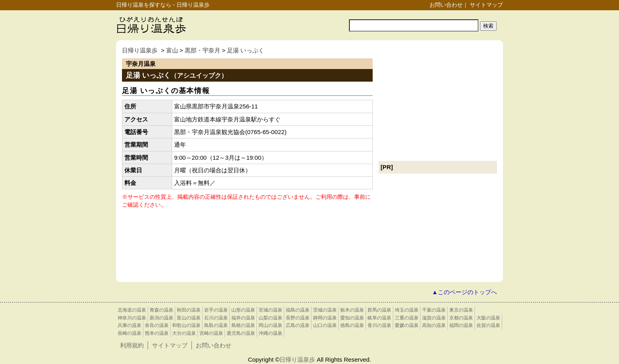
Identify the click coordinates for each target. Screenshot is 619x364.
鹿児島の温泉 (241, 333)
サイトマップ (486, 5)
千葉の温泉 (434, 310)
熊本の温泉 (157, 333)
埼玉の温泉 (407, 310)
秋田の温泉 (189, 310)
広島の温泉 (298, 325)
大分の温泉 (184, 333)
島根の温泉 (243, 325)
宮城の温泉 (270, 310)
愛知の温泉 (352, 318)
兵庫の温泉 (129, 325)
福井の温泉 (243, 318)
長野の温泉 (298, 318)
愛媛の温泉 (407, 325)
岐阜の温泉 (379, 318)
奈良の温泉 (157, 325)
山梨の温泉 (270, 318)
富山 (172, 50)
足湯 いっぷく (246, 50)
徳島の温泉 (352, 325)
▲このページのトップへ (464, 292)
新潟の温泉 (161, 318)
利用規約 (132, 345)
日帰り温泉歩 (140, 50)
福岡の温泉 (461, 325)
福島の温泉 (298, 310)
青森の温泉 (161, 310)
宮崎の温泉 (211, 333)
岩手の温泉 (216, 310)
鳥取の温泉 (216, 325)
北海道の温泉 (132, 310)
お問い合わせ (446, 5)
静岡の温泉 (325, 318)
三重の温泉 (407, 318)
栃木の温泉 (352, 310)
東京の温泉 (461, 310)
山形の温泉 (243, 310)
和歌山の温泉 (186, 325)
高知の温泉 (434, 325)
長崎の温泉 (129, 333)
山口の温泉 (325, 325)
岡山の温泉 (270, 325)
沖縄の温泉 (270, 333)
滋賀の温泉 (434, 318)
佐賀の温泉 (488, 325)
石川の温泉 (216, 318)
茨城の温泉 (325, 310)
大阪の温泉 (488, 318)
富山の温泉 (189, 318)
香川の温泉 (379, 325)
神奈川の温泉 (132, 318)
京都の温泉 (461, 318)
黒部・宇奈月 (203, 50)
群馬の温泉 (379, 310)
